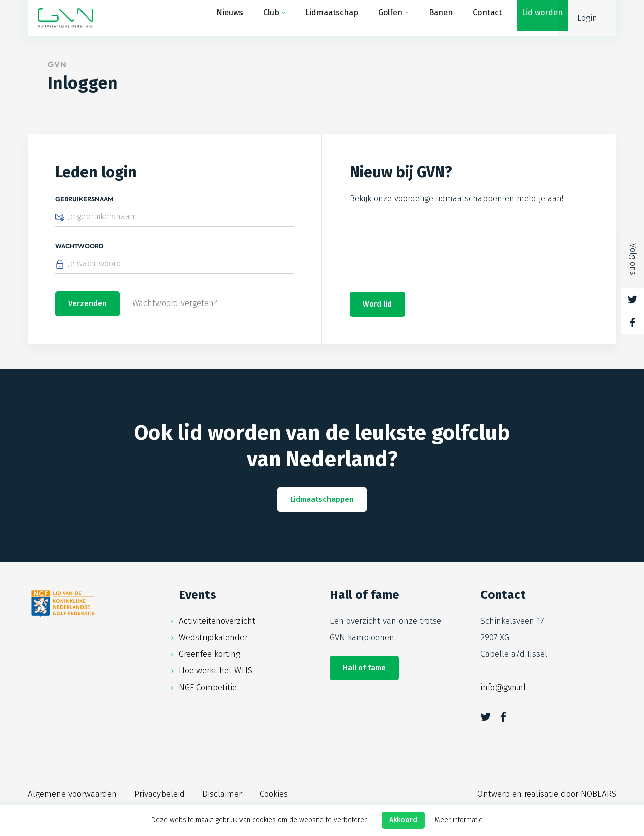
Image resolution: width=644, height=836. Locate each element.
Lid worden (532, 18)
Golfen (380, 18)
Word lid (377, 305)
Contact (477, 18)
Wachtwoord (79, 246)
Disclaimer (222, 795)
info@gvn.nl (503, 688)
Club (261, 18)
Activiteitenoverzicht (217, 622)
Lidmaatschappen (322, 500)
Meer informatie (459, 820)
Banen (431, 18)
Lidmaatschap (322, 18)
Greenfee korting (210, 655)
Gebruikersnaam (84, 199)
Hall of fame (364, 669)
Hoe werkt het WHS (215, 672)
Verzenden (88, 305)
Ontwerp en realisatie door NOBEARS (547, 795)
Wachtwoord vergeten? (175, 305)
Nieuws (220, 18)
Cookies (274, 795)
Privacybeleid (159, 795)
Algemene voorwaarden (72, 795)
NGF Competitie (208, 688)
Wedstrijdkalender (213, 638)
